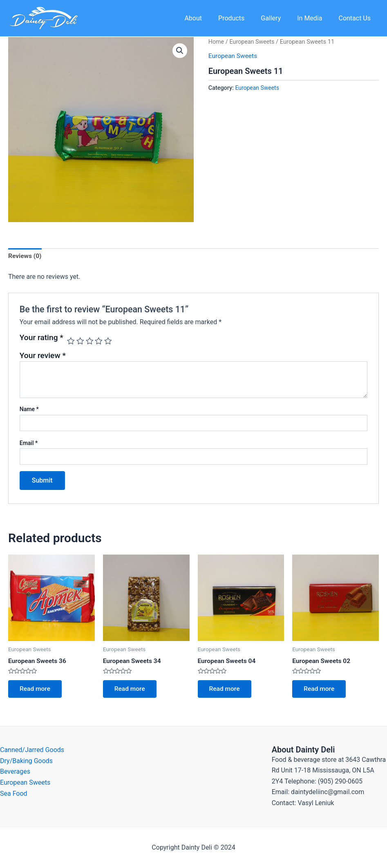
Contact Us (356, 18)
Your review (43, 356)
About (208, 18)
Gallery (279, 18)
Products (243, 18)
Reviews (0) (25, 257)
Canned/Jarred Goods (32, 750)
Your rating (41, 338)
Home (217, 42)
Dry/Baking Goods (26, 761)
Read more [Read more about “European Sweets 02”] (320, 690)
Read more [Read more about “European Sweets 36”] (36, 690)
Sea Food (14, 793)
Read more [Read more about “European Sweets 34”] (131, 690)
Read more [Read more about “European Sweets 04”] (226, 690)
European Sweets (253, 42)
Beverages (15, 771)
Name (29, 410)
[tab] (25, 257)
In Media (314, 18)
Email (29, 443)
